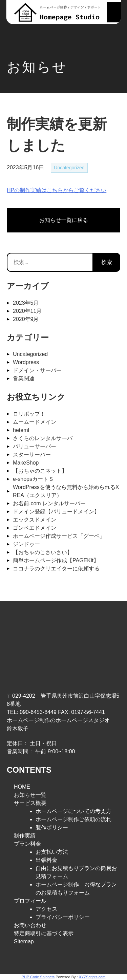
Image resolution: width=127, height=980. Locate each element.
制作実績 (25, 836)
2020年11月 (27, 311)
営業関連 (24, 379)
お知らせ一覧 (30, 795)
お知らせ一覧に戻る (64, 220)
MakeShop (26, 463)
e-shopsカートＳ (33, 479)
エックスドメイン (35, 520)
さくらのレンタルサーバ (43, 438)
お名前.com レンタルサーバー (49, 503)
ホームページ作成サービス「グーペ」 (59, 536)
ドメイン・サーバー (37, 370)
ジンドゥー (26, 544)
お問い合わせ (30, 925)
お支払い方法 (52, 852)
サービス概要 (30, 803)
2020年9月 (26, 319)
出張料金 (46, 860)
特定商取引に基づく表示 (44, 933)
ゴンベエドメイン (35, 528)
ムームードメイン (35, 422)
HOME (22, 787)
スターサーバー (32, 455)
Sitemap (24, 941)
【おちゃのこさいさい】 (43, 552)
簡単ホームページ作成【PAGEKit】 (56, 560)
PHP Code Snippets (38, 977)
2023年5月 (26, 303)
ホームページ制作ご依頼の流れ (73, 819)
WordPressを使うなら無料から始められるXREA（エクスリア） (66, 491)
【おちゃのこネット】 (40, 471)
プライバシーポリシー (63, 917)
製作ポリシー (52, 827)
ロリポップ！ (29, 414)
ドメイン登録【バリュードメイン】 (56, 512)
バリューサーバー (35, 446)
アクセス (46, 909)
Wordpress (26, 362)
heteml (21, 430)
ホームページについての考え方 (73, 811)
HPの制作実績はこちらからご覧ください (57, 190)
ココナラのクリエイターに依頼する (56, 569)
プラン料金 (27, 844)
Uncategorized (69, 168)
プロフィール (30, 901)
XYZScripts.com (92, 977)
